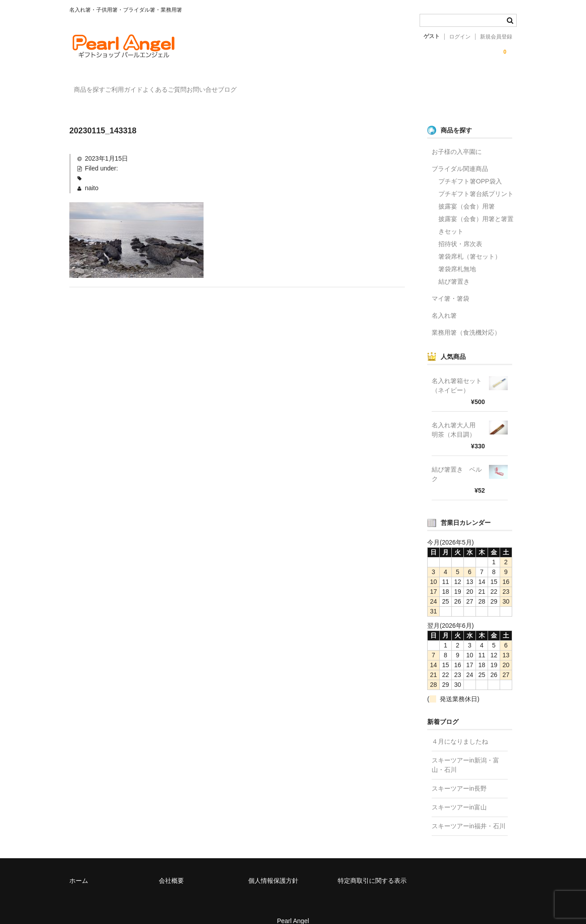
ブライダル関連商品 (460, 156)
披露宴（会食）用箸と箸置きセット (476, 212)
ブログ (306, 85)
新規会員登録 (496, 37)
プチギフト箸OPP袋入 (470, 168)
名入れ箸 (444, 302)
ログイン (460, 37)
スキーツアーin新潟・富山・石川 (465, 752)
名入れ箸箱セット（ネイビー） (457, 373)
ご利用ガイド (147, 85)
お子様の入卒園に (457, 139)
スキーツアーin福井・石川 (469, 813)
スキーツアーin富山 (459, 794)
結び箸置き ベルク (457, 461)
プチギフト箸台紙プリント (476, 181)
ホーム (79, 868)
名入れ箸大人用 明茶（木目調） (457, 417)
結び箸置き (454, 268)
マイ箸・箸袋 (450, 285)
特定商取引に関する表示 (372, 868)
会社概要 (171, 868)
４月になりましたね (460, 728)
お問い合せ (262, 85)
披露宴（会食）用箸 (467, 193)
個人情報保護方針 (273, 868)
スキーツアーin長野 (459, 775)
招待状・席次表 (460, 231)
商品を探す (94, 85)
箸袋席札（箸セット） (470, 243)
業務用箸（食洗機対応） (466, 319)
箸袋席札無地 (457, 256)
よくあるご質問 (206, 85)
